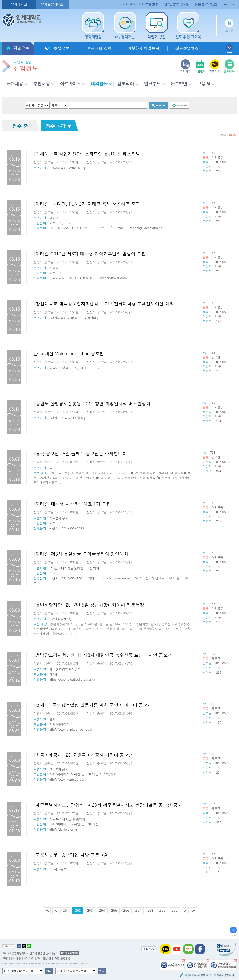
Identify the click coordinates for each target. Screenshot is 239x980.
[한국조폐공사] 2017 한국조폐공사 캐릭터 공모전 (83, 755)
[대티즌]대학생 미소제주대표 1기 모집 (72, 504)
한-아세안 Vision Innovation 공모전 (69, 354)
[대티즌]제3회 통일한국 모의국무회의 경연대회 (81, 554)
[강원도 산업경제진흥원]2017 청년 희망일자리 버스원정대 (92, 404)
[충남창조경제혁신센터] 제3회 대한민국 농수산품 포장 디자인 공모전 (103, 655)
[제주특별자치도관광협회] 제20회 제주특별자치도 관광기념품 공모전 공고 (108, 805)
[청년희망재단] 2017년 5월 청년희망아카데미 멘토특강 (89, 605)
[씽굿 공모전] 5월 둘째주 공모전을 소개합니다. (81, 454)
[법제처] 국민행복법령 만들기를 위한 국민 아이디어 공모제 (93, 705)
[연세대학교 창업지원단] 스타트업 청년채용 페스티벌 (87, 154)
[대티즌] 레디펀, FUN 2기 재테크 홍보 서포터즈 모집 (87, 204)
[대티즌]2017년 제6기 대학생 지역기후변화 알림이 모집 (90, 254)
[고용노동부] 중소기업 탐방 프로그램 (71, 855)
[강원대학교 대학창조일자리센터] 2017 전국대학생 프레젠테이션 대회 (104, 304)
